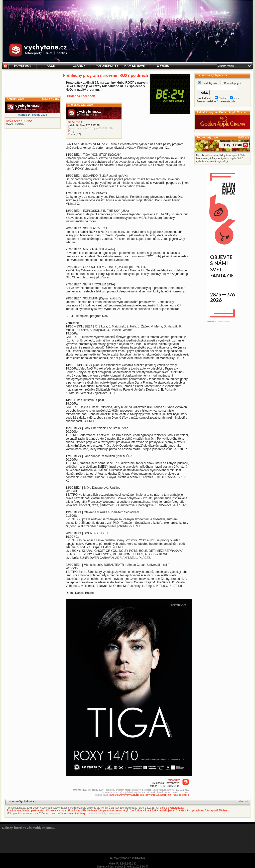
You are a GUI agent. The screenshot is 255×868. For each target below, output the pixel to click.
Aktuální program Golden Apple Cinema (222, 112)
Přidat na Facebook (81, 96)
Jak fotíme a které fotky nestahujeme (152, 811)
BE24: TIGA (75, 122)
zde (57, 99)
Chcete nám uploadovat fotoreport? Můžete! (202, 811)
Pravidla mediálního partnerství (25, 811)
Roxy (71, 131)
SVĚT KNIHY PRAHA (19, 121)
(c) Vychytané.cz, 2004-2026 (127, 858)
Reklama (212, 322)
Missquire (174, 780)
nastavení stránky (75, 813)
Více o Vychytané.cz (172, 808)
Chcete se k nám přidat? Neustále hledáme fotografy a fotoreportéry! (87, 811)
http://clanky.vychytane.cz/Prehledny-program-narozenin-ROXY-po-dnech (150, 795)
